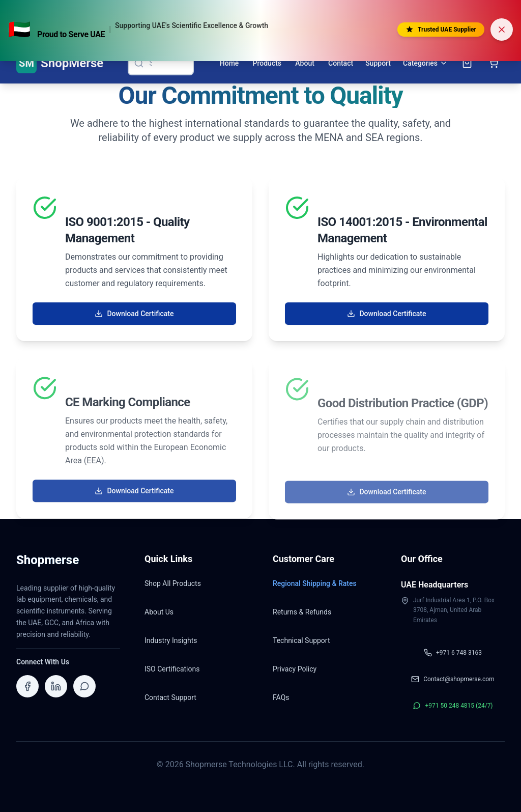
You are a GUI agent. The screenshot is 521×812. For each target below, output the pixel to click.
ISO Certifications (172, 669)
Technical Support (301, 640)
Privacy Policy (295, 669)
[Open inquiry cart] (467, 63)
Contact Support (170, 697)
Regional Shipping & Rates (315, 583)
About (305, 63)
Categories (425, 63)
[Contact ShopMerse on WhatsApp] (84, 686)
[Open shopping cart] (494, 63)
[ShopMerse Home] (60, 63)
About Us (159, 612)
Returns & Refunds (302, 612)
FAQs (281, 697)
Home (229, 63)
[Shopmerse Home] (48, 563)
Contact (341, 63)
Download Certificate (134, 315)
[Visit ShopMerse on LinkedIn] (56, 686)
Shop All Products (173, 583)
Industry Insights (171, 640)
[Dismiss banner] (502, 30)
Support (378, 63)
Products (267, 63)
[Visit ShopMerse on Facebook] (27, 686)
